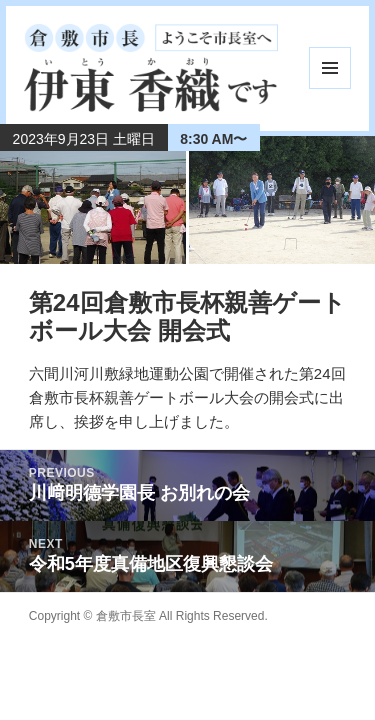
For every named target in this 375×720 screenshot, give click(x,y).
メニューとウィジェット (330, 68)
